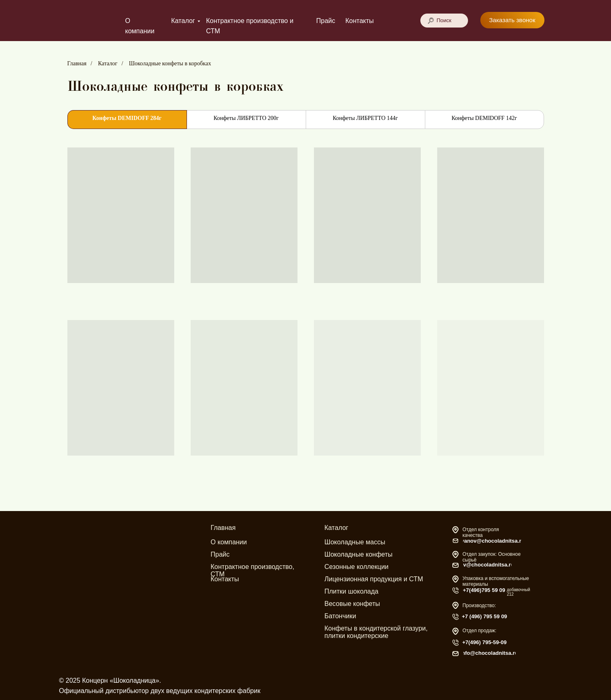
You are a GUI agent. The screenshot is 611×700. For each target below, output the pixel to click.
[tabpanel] (305, 323)
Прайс (326, 21)
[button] (512, 20)
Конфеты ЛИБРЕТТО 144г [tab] (365, 118)
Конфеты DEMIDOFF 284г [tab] (127, 118)
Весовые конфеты (352, 604)
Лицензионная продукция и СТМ (374, 579)
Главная (77, 63)
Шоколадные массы (355, 542)
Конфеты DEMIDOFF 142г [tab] (484, 118)
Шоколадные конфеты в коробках (170, 63)
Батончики (340, 616)
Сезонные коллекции (357, 567)
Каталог (183, 21)
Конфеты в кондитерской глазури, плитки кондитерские (376, 632)
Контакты (360, 21)
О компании (229, 542)
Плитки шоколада (352, 591)
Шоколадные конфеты (359, 554)
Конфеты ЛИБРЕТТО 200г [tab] (246, 118)
